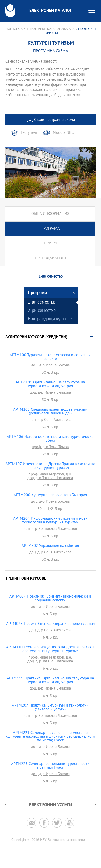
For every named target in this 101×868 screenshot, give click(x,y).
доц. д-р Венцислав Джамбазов (50, 529)
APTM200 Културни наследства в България (50, 495)
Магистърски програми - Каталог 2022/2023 (41, 29)
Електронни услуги (51, 805)
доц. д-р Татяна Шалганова (50, 478)
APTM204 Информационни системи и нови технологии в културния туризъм (50, 521)
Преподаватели (50, 258)
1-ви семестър (42, 303)
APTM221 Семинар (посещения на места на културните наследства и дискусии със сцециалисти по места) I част (50, 737)
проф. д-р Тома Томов (50, 447)
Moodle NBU (63, 133)
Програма (50, 229)
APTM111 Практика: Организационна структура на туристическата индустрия (50, 680)
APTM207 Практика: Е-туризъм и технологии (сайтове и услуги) (50, 708)
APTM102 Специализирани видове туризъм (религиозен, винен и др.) (50, 412)
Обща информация (50, 214)
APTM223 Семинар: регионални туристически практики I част (50, 766)
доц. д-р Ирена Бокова (50, 366)
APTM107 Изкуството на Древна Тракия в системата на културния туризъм (50, 466)
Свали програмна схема (55, 120)
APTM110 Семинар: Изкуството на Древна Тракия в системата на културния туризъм (50, 649)
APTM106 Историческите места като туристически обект (50, 439)
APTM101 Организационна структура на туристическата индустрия (50, 384)
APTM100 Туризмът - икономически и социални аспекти (50, 357)
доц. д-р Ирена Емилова (50, 393)
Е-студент (29, 133)
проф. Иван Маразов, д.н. (50, 475)
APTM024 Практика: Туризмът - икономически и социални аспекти (50, 599)
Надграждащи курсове (50, 319)
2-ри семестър (42, 311)
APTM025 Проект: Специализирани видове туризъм (50, 624)
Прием (50, 244)
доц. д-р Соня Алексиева (50, 420)
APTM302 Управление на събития (50, 546)
